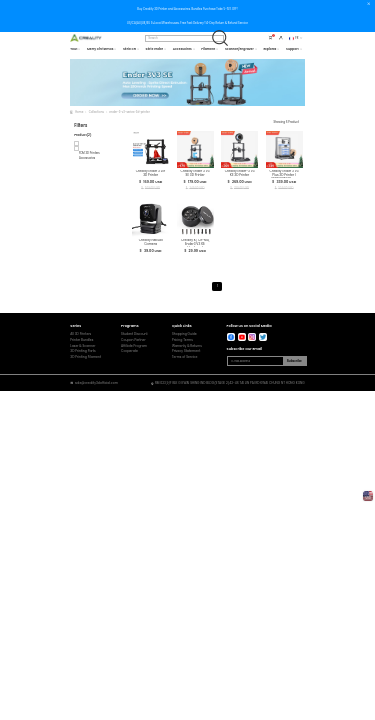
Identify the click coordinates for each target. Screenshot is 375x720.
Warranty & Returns (187, 346)
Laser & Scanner (82, 346)
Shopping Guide (184, 334)
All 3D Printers (80, 334)
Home (79, 112)
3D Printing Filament (85, 357)
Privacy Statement (186, 351)
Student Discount (134, 334)
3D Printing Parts (82, 351)
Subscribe (294, 361)
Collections (96, 112)
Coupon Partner (133, 340)
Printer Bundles (81, 340)
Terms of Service (185, 357)
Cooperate (129, 351)
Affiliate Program (134, 346)
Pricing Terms (182, 340)
